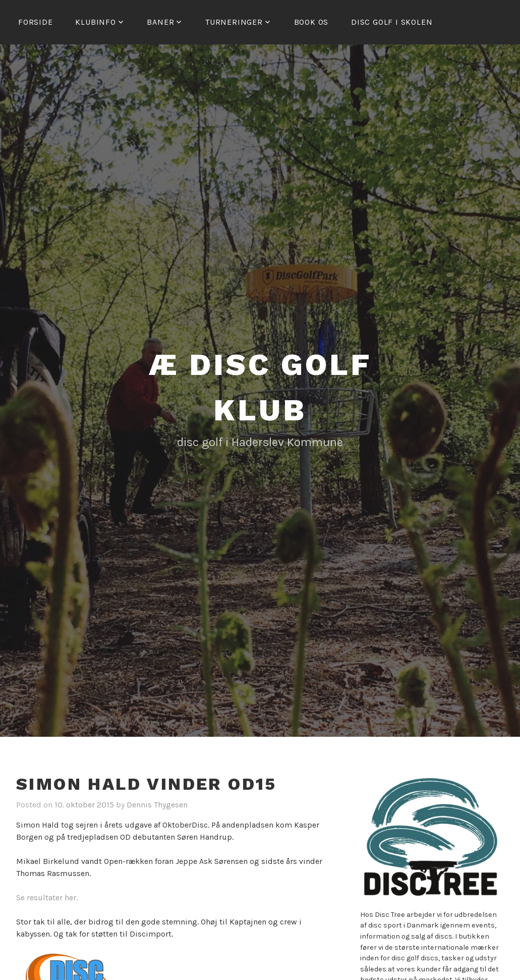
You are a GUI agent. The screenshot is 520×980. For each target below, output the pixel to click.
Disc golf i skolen (392, 22)
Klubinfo (95, 22)
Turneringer (234, 22)
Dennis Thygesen (157, 805)
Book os (311, 22)
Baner (160, 22)
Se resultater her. (47, 897)
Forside (36, 22)
